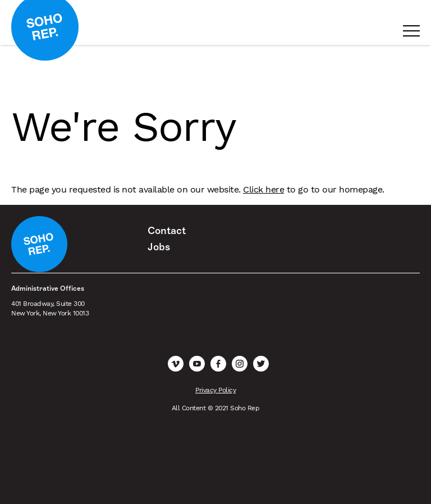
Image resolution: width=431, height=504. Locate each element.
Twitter (261, 364)
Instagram (240, 364)
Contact (167, 231)
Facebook (218, 364)
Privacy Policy (215, 390)
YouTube (197, 364)
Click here (263, 189)
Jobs (159, 247)
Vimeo (176, 364)
